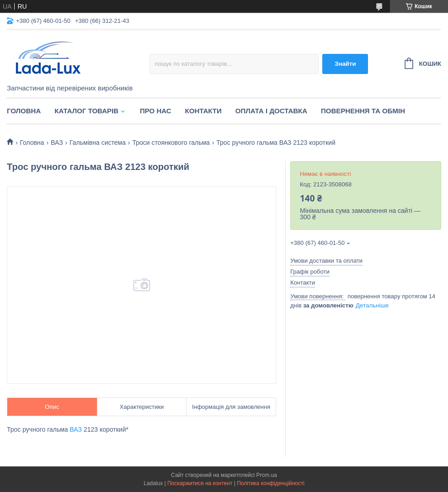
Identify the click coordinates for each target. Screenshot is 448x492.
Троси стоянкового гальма (171, 143)
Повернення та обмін (363, 111)
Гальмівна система (98, 143)
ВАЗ (57, 143)
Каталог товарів (86, 111)
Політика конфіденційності (271, 483)
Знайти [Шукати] (345, 64)
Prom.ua (267, 475)
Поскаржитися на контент (200, 483)
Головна (24, 111)
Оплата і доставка (271, 111)
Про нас (156, 111)
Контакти (203, 111)
